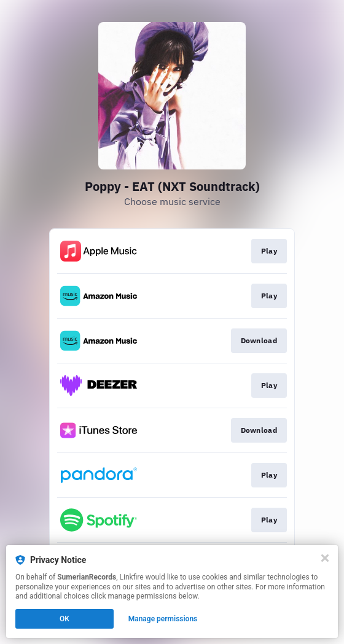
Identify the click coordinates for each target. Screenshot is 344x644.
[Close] (325, 558)
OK (64, 619)
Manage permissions (163, 619)
